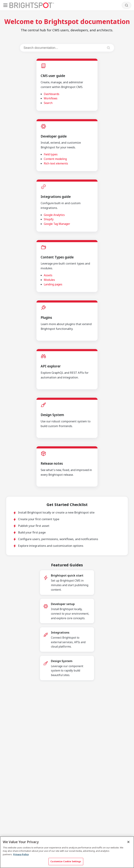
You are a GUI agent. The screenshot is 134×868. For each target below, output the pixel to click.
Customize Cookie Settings (66, 861)
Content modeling (55, 159)
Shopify (49, 219)
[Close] (128, 842)
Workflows (51, 98)
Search (48, 103)
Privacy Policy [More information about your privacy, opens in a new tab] (21, 854)
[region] (67, 852)
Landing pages (53, 284)
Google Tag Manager (57, 224)
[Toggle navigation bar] (5, 5)
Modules (49, 280)
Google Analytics (54, 215)
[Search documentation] (64, 48)
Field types (51, 154)
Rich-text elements (56, 163)
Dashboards (52, 94)
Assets (48, 275)
